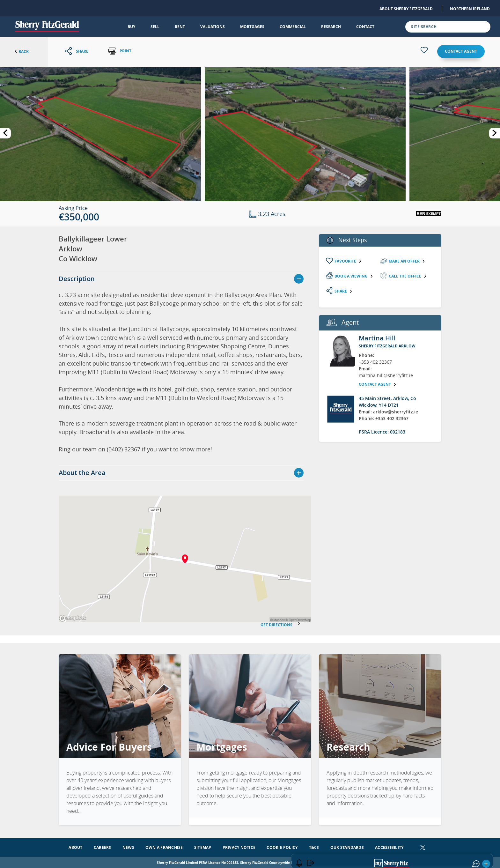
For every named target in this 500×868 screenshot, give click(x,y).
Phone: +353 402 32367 (384, 418)
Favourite (348, 261)
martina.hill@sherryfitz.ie (386, 375)
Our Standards (347, 846)
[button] (100, 134)
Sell (155, 27)
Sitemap (203, 846)
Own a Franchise (164, 846)
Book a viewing (354, 276)
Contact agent (461, 51)
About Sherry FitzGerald (406, 9)
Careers (103, 846)
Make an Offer (407, 261)
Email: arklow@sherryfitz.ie (388, 412)
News (128, 846)
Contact (365, 27)
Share (344, 291)
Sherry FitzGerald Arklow (387, 346)
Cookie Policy (282, 846)
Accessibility (389, 846)
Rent (180, 27)
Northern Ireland (470, 9)
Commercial (293, 27)
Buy (131, 27)
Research (331, 27)
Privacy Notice (239, 846)
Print (120, 51)
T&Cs (314, 846)
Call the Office (408, 276)
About (75, 846)
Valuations (213, 27)
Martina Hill (377, 338)
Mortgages (252, 27)
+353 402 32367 (375, 362)
